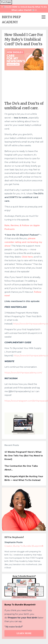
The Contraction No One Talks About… (21, 468)
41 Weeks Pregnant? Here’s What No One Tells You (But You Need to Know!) (24, 456)
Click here (27, 257)
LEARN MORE (24, 633)
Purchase (6, 2)
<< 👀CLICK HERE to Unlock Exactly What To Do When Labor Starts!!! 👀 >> (24, 8)
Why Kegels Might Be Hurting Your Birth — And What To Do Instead (24, 478)
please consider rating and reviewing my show (23, 242)
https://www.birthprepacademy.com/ (23, 373)
